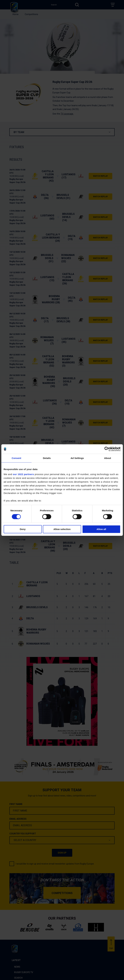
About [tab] (108, 458)
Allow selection (62, 529)
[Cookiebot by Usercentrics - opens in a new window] (107, 449)
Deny (23, 529)
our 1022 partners (23, 474)
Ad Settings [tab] (77, 458)
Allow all (101, 529)
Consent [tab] (17, 458)
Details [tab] (47, 458)
